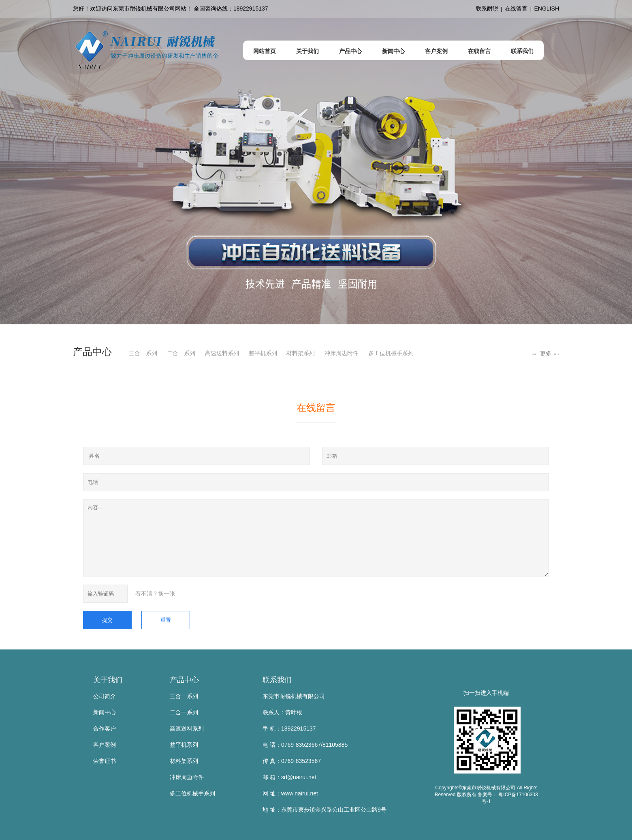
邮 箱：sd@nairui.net (289, 777)
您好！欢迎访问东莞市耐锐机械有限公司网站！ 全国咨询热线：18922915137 (171, 9)
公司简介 (105, 696)
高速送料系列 (222, 353)
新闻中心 (105, 712)
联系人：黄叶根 (282, 712)
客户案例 (105, 745)
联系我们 (277, 680)
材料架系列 (301, 353)
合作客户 (105, 729)
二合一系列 (181, 353)
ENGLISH (547, 9)
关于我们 (108, 680)
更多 (545, 354)
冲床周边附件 (342, 353)
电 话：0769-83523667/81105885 (305, 745)
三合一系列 (143, 353)
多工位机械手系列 (391, 353)
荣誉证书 (105, 761)
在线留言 (516, 9)
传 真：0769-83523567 (292, 761)
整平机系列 (263, 353)
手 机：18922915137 (289, 729)
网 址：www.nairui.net (290, 793)
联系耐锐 (487, 9)
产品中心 (184, 680)
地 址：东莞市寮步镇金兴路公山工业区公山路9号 (325, 810)
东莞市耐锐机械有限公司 (294, 696)
